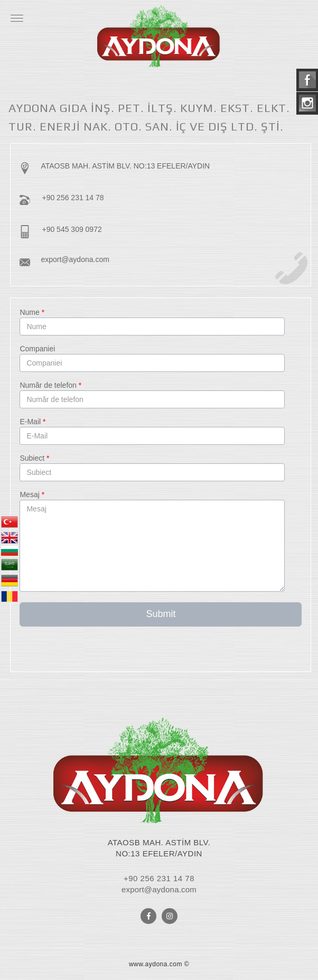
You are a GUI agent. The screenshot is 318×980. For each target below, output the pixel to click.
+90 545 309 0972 (72, 229)
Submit (161, 614)
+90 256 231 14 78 (73, 198)
